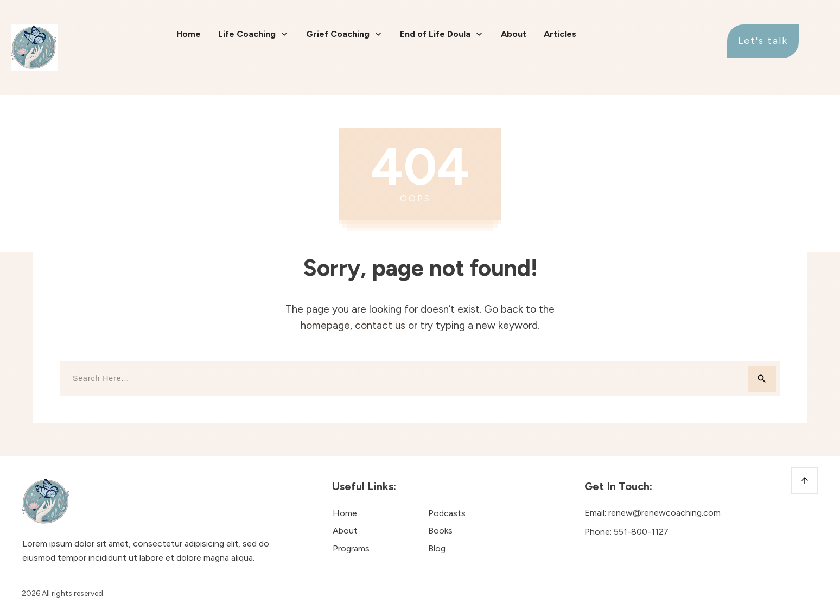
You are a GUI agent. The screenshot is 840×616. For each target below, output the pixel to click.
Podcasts (447, 513)
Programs (351, 548)
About (345, 531)
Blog (437, 548)
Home (345, 513)
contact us (380, 325)
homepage (325, 325)
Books (440, 531)
